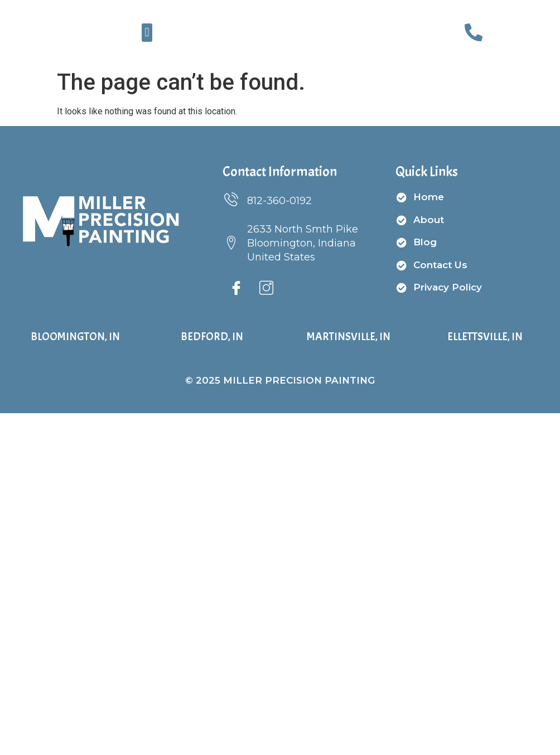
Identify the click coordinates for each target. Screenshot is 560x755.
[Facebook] (236, 291)
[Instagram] (267, 291)
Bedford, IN (212, 338)
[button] (147, 33)
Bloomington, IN (75, 338)
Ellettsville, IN (485, 338)
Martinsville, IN (349, 338)
